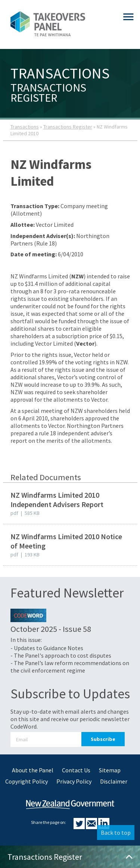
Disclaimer (114, 781)
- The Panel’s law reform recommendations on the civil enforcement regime (70, 667)
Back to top (116, 833)
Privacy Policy (74, 781)
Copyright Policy (27, 781)
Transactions (25, 127)
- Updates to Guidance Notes (47, 648)
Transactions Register (68, 127)
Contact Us (76, 770)
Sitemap (110, 770)
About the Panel (33, 770)
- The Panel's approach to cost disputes (61, 655)
